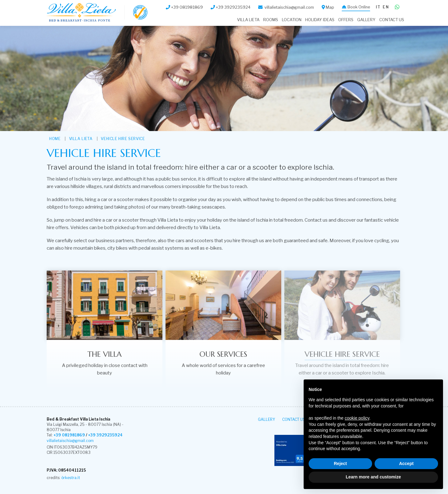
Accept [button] (406, 463)
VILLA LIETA (248, 20)
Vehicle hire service (123, 139)
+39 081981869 (69, 435)
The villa (105, 354)
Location (292, 20)
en (386, 7)
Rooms (271, 20)
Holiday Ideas (320, 20)
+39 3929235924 (105, 435)
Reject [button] (340, 463)
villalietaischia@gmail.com (70, 441)
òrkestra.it (71, 478)
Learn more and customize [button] (373, 477)
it (378, 7)
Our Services (223, 354)
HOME (55, 139)
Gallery (366, 20)
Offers (346, 20)
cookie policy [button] (357, 418)
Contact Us (392, 20)
